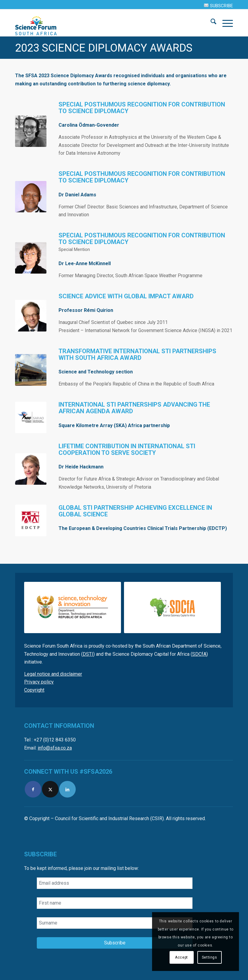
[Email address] (115, 883)
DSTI (88, 654)
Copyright (34, 690)
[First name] (115, 903)
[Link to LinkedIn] (67, 789)
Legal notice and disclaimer (53, 674)
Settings (210, 957)
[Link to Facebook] (33, 789)
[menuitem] (217, 5)
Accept (181, 957)
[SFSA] (36, 23)
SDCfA (199, 654)
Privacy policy (39, 682)
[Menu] (225, 23)
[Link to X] (50, 789)
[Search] (210, 23)
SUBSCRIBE (218, 6)
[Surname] (115, 923)
